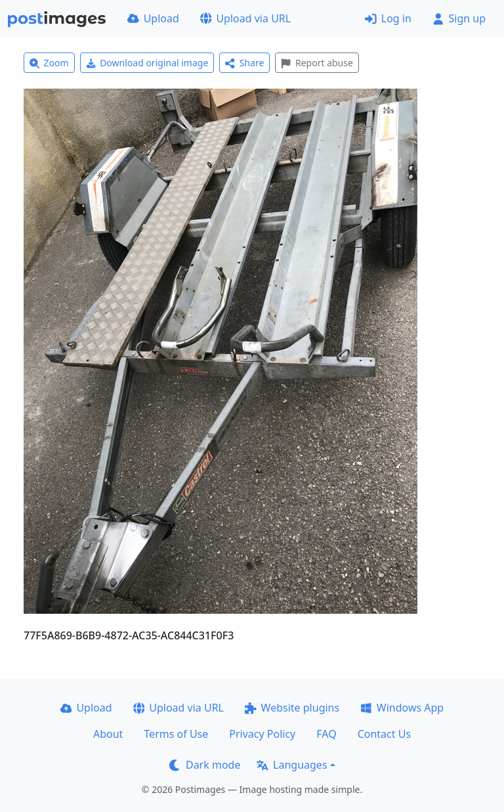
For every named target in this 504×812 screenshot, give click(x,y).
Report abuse (317, 63)
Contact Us (384, 734)
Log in (388, 18)
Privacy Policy (262, 734)
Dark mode (205, 765)
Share (244, 63)
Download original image (147, 63)
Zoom (49, 63)
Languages (292, 765)
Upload (153, 18)
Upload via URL (245, 18)
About (108, 734)
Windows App (402, 708)
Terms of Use (176, 734)
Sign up (459, 18)
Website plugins (292, 708)
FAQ (326, 734)
